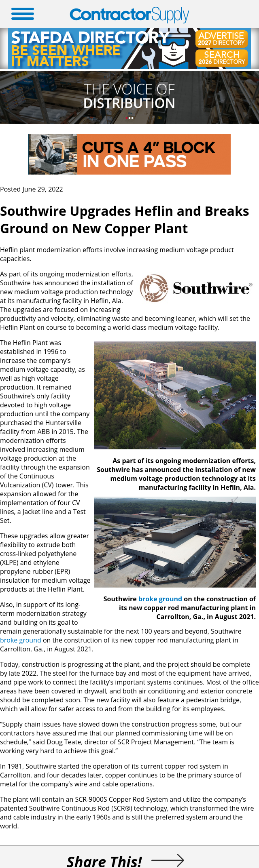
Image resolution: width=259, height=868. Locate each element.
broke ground (160, 599)
